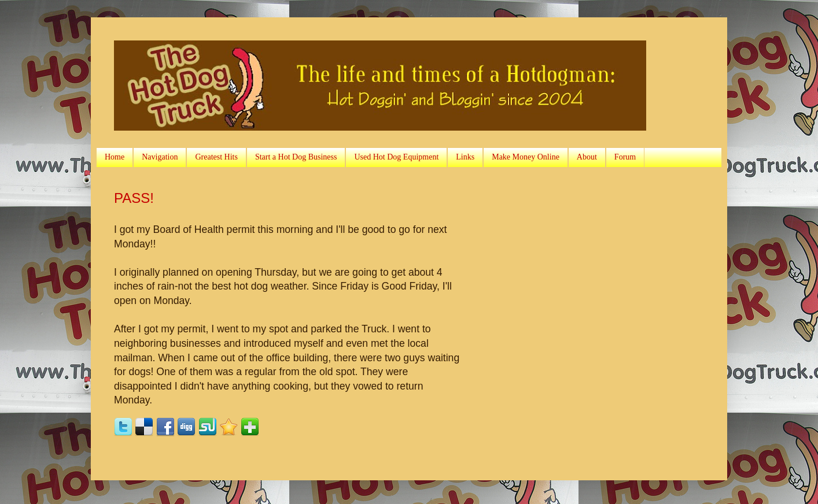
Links (465, 157)
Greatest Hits (216, 157)
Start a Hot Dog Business (296, 157)
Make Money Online (526, 157)
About (587, 157)
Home (115, 157)
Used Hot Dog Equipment (396, 157)
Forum (625, 157)
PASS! (134, 198)
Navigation (160, 157)
